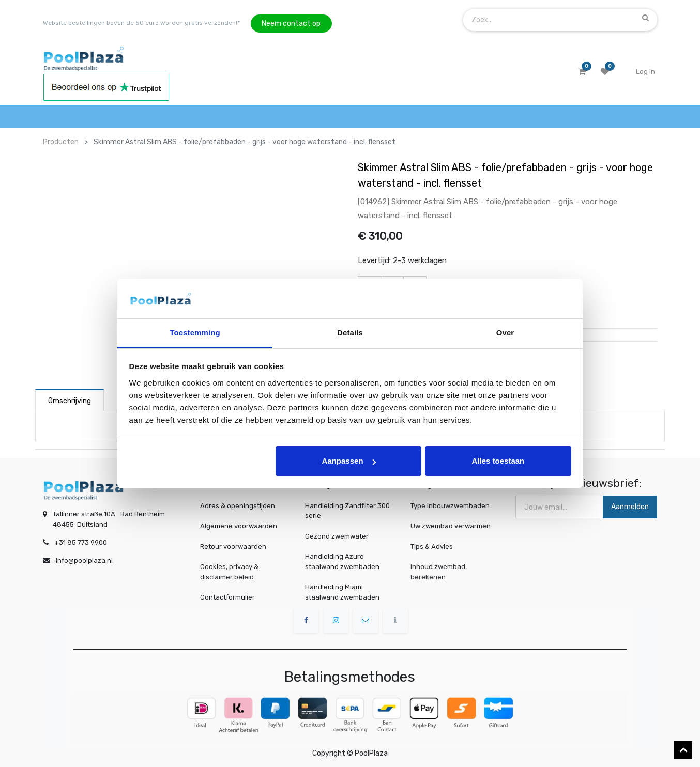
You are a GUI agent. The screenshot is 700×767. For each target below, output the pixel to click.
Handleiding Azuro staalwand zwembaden (342, 562)
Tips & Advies (435, 547)
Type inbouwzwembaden (451, 506)
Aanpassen (349, 461)
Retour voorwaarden (233, 547)
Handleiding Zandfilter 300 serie (347, 511)
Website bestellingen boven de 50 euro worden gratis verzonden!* (141, 23)
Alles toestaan (498, 461)
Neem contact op (291, 24)
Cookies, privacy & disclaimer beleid (229, 572)
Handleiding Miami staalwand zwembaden (342, 592)
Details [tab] (350, 333)
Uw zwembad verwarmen (452, 526)
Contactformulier (227, 597)
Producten (61, 142)
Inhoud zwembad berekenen (440, 571)
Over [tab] (505, 333)
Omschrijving (70, 401)
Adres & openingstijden (238, 506)
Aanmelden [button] (630, 507)
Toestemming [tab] (195, 333)
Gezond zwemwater (337, 536)
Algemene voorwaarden (239, 526)
